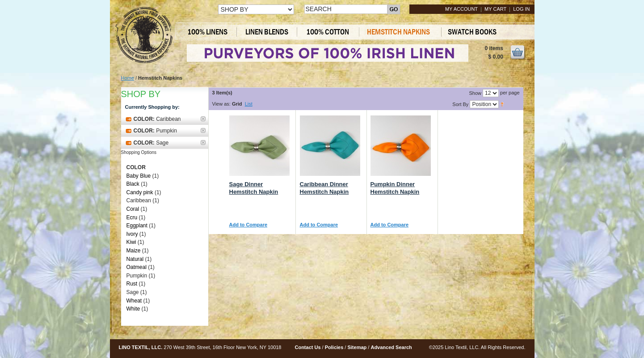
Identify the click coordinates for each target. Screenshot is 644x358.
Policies (334, 347)
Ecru (132, 217)
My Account (461, 9)
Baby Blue (139, 176)
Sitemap (357, 347)
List (249, 104)
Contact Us (307, 347)
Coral (133, 209)
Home (128, 78)
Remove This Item (203, 119)
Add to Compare (248, 225)
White (133, 309)
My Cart (495, 9)
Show (475, 93)
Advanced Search (391, 347)
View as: (221, 104)
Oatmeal (137, 267)
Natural (135, 259)
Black (133, 184)
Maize (134, 251)
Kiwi (131, 242)
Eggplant (137, 226)
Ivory (132, 234)
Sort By (460, 104)
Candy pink (140, 192)
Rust (132, 284)
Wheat (134, 301)
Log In (521, 9)
